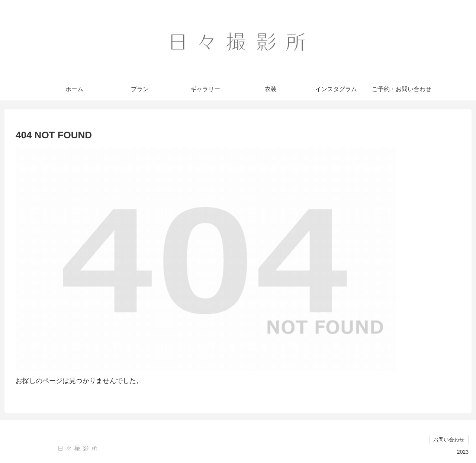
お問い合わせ (449, 440)
